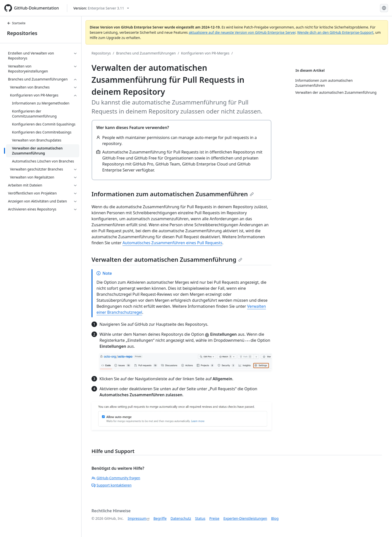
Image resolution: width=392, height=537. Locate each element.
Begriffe (160, 518)
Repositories (22, 33)
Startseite (16, 23)
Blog (275, 518)
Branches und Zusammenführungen (146, 53)
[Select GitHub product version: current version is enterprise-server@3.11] (101, 8)
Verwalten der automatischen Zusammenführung (167, 259)
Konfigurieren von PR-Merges (205, 53)
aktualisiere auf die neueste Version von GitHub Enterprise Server (242, 32)
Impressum (137, 518)
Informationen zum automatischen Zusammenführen (173, 194)
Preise (214, 518)
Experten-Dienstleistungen (245, 518)
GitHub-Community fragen (116, 478)
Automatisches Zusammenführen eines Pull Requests (172, 243)
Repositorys (101, 53)
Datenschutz (181, 518)
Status (200, 518)
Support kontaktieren (111, 485)
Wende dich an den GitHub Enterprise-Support (335, 32)
